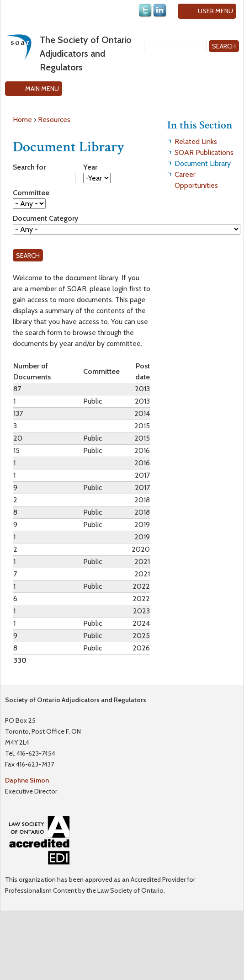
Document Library (203, 163)
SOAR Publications (204, 152)
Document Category (45, 218)
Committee (31, 193)
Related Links (196, 141)
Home (22, 120)
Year (90, 167)
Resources (54, 120)
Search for (29, 167)
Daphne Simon (27, 780)
